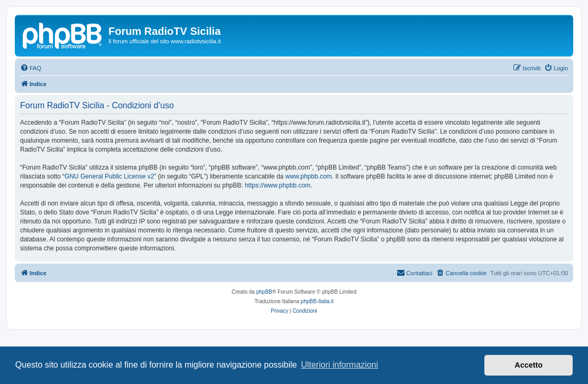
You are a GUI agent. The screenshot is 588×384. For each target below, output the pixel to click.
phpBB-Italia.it (317, 301)
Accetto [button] (529, 365)
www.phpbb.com (309, 176)
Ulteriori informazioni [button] (339, 365)
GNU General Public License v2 (109, 176)
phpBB (264, 292)
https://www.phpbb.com (278, 185)
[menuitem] (31, 68)
